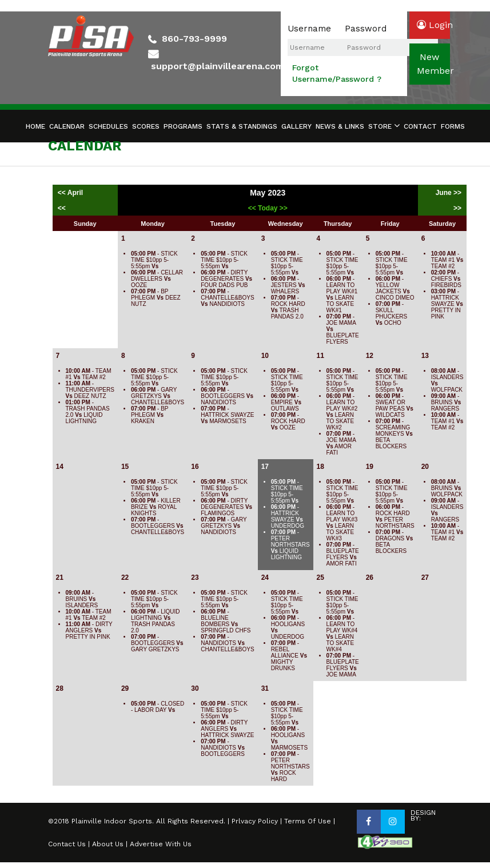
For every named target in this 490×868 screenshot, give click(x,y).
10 (265, 356)
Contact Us (67, 844)
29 (125, 688)
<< (62, 208)
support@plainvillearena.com (217, 66)
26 (370, 578)
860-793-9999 (194, 39)
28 (60, 688)
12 (370, 356)
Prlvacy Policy (255, 821)
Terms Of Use (308, 821)
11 (320, 356)
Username (309, 29)
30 (195, 688)
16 (195, 467)
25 (320, 578)
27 (425, 578)
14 (60, 467)
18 (320, 467)
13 (425, 356)
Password (366, 29)
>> (457, 208)
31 (265, 688)
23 (195, 578)
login (433, 25)
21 (60, 578)
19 (370, 467)
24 (265, 578)
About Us (108, 844)
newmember (433, 64)
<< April (71, 193)
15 (125, 467)
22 (125, 578)
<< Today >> (268, 208)
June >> (449, 193)
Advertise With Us (161, 844)
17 (265, 467)
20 (425, 467)
